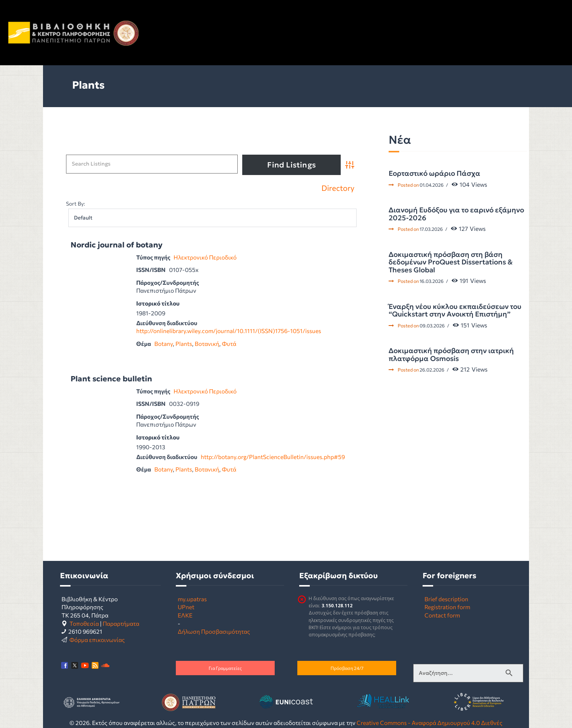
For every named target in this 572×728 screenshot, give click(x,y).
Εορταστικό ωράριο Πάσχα (434, 174)
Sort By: (75, 204)
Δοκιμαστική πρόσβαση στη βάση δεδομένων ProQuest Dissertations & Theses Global (451, 262)
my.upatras (192, 599)
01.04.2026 (432, 185)
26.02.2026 (432, 370)
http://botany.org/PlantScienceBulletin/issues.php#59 (273, 457)
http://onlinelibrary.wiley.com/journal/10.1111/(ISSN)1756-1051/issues (229, 331)
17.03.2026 (431, 229)
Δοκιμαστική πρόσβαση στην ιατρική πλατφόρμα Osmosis (451, 355)
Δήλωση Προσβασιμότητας (214, 631)
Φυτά (229, 343)
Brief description (446, 599)
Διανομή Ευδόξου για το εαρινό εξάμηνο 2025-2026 (456, 214)
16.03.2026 (432, 281)
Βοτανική (207, 343)
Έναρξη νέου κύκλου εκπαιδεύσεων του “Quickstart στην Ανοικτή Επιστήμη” (455, 311)
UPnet (186, 607)
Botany (164, 343)
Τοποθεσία (84, 623)
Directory (338, 188)
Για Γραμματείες (225, 668)
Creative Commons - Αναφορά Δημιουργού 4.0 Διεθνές (430, 723)
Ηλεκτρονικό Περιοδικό (205, 257)
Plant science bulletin (111, 379)
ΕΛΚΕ (185, 615)
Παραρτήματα (121, 623)
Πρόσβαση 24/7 (347, 668)
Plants (184, 343)
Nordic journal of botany (117, 245)
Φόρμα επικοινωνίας (97, 640)
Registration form (447, 607)
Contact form (442, 615)
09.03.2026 (432, 326)
